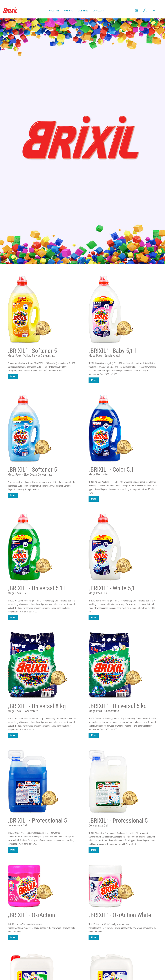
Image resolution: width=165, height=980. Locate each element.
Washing (69, 11)
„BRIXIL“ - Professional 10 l (40, 777)
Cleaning (83, 11)
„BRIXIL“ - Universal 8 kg (37, 461)
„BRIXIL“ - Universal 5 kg (118, 461)
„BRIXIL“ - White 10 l (113, 777)
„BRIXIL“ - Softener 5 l (34, 105)
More (13, 131)
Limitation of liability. (90, 965)
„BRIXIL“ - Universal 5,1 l (37, 343)
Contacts (98, 11)
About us (54, 11)
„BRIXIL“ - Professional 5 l (39, 575)
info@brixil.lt (100, 950)
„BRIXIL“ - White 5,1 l (113, 343)
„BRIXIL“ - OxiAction (31, 670)
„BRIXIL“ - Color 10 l (31, 891)
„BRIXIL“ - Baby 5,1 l (112, 105)
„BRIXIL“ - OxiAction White (120, 670)
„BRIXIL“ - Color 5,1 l (113, 224)
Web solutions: (82, 968)
